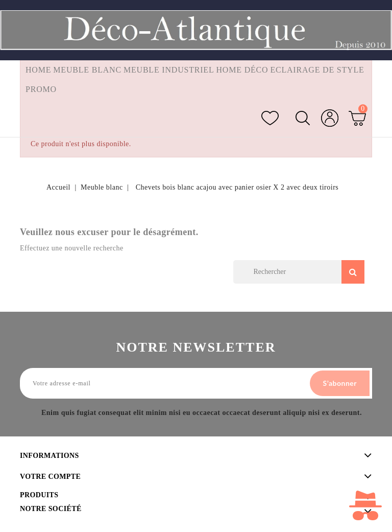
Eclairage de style (317, 70)
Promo (41, 89)
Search (353, 272)
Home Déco (242, 70)
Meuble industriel (169, 70)
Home (38, 70)
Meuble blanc (87, 70)
